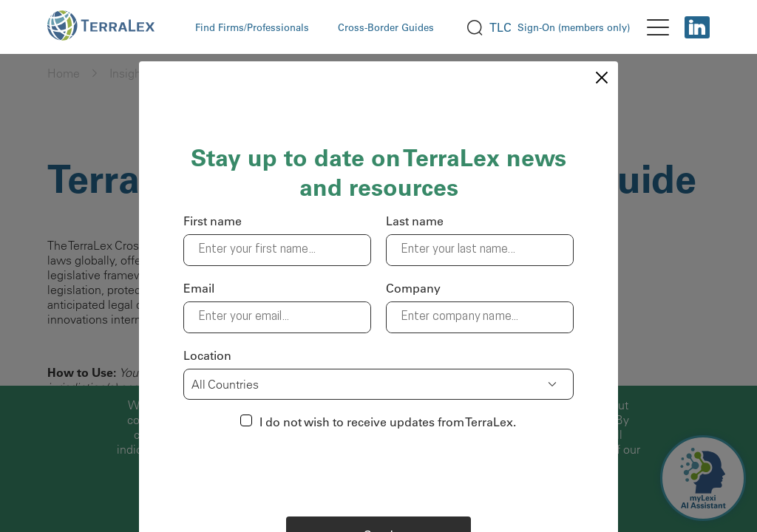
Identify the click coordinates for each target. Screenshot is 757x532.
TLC (500, 27)
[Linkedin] (697, 27)
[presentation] (378, 473)
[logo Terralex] (111, 27)
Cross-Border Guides (386, 27)
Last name (415, 221)
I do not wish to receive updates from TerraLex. (388, 422)
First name (213, 221)
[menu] (658, 27)
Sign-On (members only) (574, 27)
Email (199, 288)
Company (413, 288)
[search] (475, 27)
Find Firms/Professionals (252, 27)
